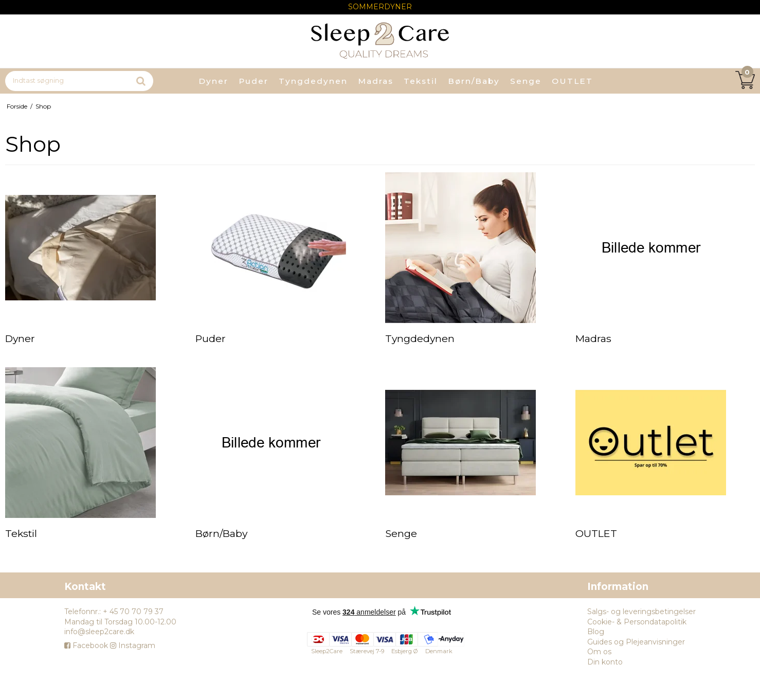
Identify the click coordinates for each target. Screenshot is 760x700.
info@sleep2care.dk (99, 632)
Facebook (86, 645)
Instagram (133, 645)
